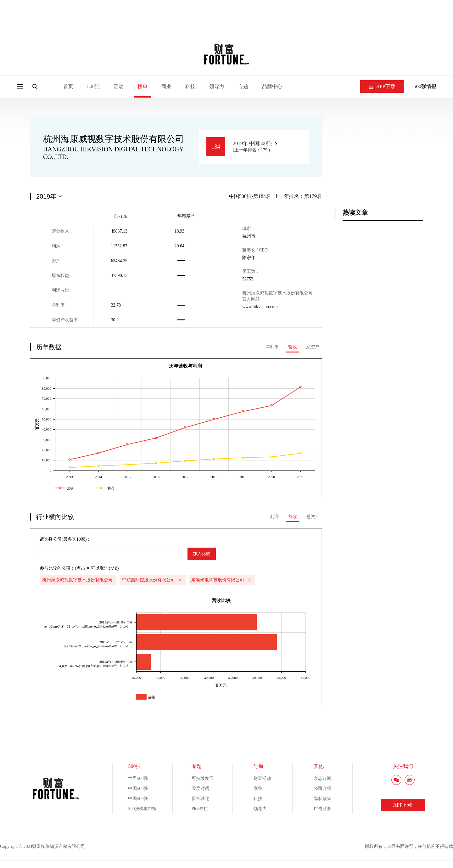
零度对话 (200, 789)
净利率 (272, 347)
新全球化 (200, 799)
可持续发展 (203, 778)
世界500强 (138, 778)
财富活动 (262, 778)
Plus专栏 (200, 809)
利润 (274, 517)
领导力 (217, 86)
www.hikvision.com (260, 307)
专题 (243, 86)
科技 (190, 86)
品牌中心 (272, 86)
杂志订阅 (322, 778)
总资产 (313, 347)
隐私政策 (322, 799)
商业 (166, 86)
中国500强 (138, 789)
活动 (119, 86)
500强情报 (425, 86)
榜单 (143, 86)
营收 (293, 347)
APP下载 (382, 86)
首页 (68, 86)
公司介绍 (322, 789)
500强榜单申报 (142, 809)
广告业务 (322, 809)
